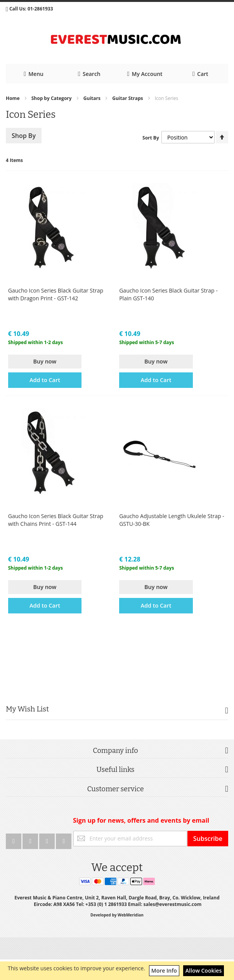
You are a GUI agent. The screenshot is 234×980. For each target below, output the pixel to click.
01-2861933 (40, 9)
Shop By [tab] (24, 136)
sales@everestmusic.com (172, 904)
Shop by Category (52, 98)
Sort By (151, 138)
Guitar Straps (128, 98)
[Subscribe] (208, 839)
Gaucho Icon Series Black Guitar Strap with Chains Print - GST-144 (56, 520)
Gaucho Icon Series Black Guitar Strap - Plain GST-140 (168, 294)
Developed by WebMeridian (117, 915)
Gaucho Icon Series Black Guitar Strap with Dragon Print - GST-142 (56, 294)
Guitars (93, 98)
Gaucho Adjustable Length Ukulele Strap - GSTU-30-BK (172, 520)
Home (13, 98)
